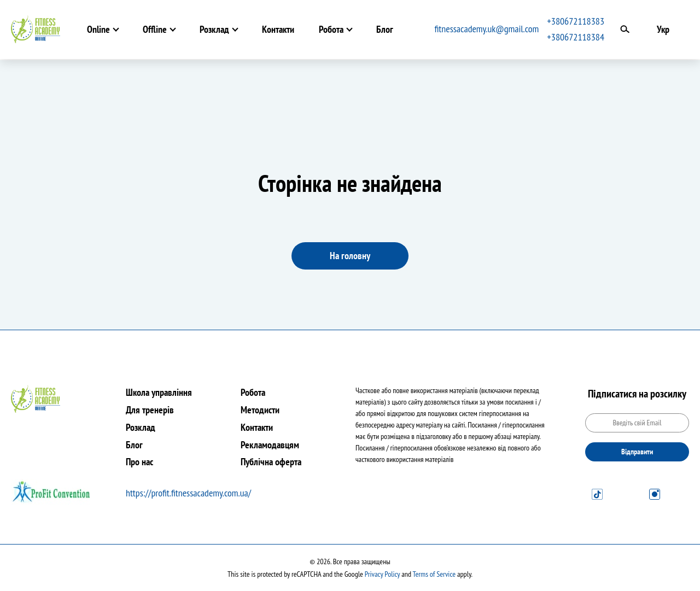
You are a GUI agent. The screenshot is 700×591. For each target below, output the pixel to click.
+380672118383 (576, 21)
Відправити (637, 452)
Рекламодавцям (270, 445)
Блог (385, 29)
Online (98, 29)
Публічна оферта (271, 462)
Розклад (214, 29)
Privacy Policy (382, 574)
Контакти (278, 29)
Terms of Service (434, 574)
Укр (663, 29)
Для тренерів (150, 410)
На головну (350, 256)
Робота (331, 29)
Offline (155, 29)
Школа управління (159, 392)
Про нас (139, 462)
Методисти (260, 410)
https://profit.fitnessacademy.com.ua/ (188, 493)
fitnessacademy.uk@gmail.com (487, 29)
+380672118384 (576, 37)
